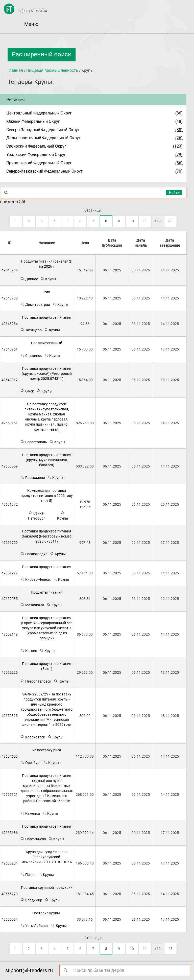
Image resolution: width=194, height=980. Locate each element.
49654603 (10, 756)
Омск (27, 391)
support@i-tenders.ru (29, 970)
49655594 (10, 919)
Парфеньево (33, 839)
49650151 (10, 423)
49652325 (10, 716)
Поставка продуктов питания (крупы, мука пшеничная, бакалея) (47, 460)
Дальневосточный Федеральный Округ (43, 138)
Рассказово (33, 477)
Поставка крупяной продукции (47, 888)
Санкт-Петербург (37, 516)
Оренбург (31, 763)
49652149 (10, 634)
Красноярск (33, 737)
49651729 (10, 543)
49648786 (10, 270)
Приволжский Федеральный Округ (39, 163)
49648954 (10, 324)
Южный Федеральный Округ (33, 121)
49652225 (10, 672)
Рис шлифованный (47, 343)
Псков (28, 874)
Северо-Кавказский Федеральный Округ (44, 171)
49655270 (10, 894)
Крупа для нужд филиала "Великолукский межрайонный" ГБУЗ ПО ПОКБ (47, 857)
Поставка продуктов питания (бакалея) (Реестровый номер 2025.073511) (47, 536)
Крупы (48, 279)
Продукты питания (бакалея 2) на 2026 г (47, 264)
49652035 (10, 599)
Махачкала (32, 605)
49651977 (10, 573)
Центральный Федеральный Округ (39, 113)
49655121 (10, 795)
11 (145, 221)
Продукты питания (47, 592)
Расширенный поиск (42, 54)
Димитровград (35, 304)
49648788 (10, 298)
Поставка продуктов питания (47, 317)
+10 (158, 221)
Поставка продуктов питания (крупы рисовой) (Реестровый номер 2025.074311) (47, 374)
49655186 (10, 833)
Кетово (29, 651)
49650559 (10, 466)
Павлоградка (34, 554)
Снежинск (31, 355)
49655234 (10, 863)
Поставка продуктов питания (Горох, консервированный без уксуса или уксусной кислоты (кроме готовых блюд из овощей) (47, 628)
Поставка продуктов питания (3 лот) (47, 666)
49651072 (10, 504)
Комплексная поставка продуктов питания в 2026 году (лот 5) (47, 496)
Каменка (30, 813)
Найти (174, 193)
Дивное (29, 279)
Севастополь (34, 442)
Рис (47, 292)
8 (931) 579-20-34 (33, 11)
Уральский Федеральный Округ (36, 155)
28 (171, 221)
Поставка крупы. (47, 913)
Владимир (31, 900)
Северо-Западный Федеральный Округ (43, 130)
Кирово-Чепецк (36, 579)
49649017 (10, 380)
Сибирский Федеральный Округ (36, 146)
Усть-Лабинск (34, 926)
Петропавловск (36, 681)
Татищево (31, 330)
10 (132, 221)
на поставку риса (47, 750)
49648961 (10, 349)
